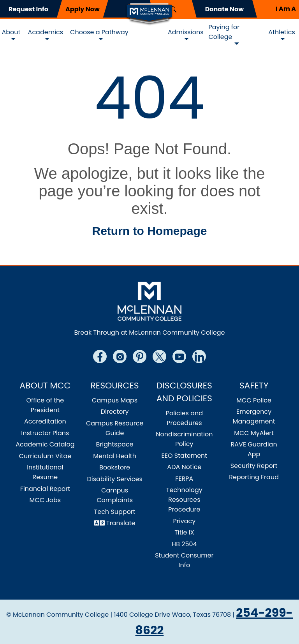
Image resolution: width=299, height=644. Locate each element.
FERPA (184, 479)
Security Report (254, 466)
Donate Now (224, 9)
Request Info (28, 9)
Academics (46, 32)
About (11, 32)
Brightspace (115, 444)
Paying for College (224, 32)
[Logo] (149, 14)
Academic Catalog (45, 444)
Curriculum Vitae (45, 456)
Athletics (282, 32)
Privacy (185, 521)
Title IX (184, 532)
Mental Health (115, 456)
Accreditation (45, 421)
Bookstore (115, 467)
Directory (115, 412)
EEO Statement (185, 456)
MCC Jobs (45, 500)
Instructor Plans (45, 433)
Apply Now (83, 9)
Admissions (186, 32)
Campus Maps (115, 400)
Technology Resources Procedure (184, 500)
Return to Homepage (149, 231)
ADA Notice (184, 467)
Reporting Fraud (254, 477)
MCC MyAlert (254, 433)
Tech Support (115, 512)
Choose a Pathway (99, 32)
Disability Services (114, 479)
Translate (121, 523)
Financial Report (45, 489)
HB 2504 (184, 544)
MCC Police (254, 400)
